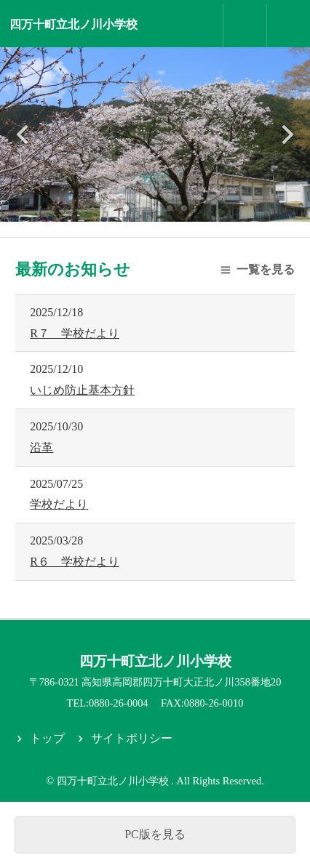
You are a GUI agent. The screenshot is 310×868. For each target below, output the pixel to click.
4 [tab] (170, 207)
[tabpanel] (155, 134)
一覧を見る (266, 269)
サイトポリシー (132, 738)
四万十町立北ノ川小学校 (73, 24)
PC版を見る (155, 834)
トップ (47, 738)
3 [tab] (155, 207)
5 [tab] (184, 207)
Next (286, 134)
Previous (24, 134)
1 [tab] (126, 207)
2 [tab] (140, 207)
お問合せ (245, 25)
